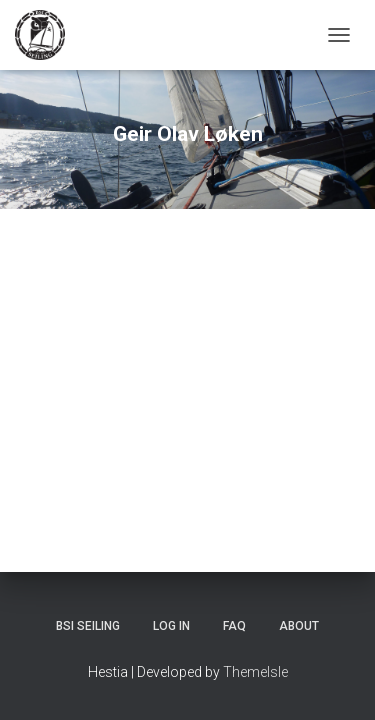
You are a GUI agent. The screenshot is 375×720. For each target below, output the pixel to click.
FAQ (234, 626)
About (299, 626)
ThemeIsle (255, 672)
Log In (171, 626)
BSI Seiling (88, 626)
